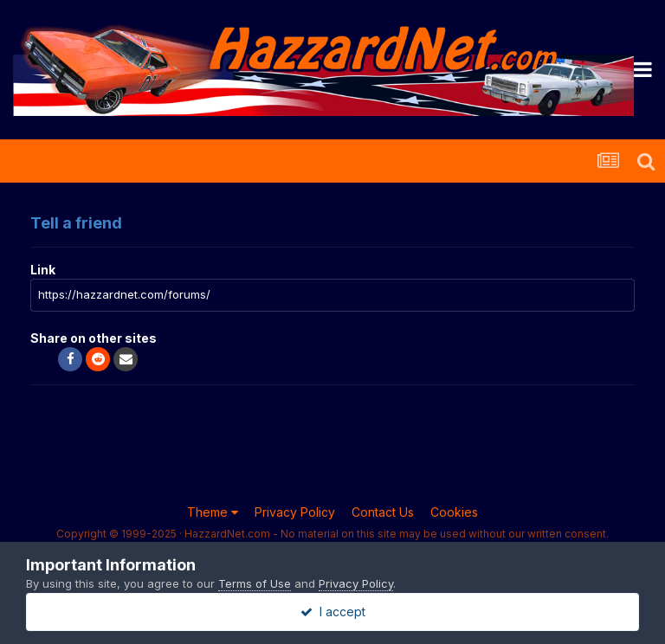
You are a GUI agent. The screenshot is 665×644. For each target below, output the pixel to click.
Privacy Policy (295, 512)
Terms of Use (255, 583)
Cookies (454, 512)
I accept (333, 612)
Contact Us (383, 512)
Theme (213, 512)
